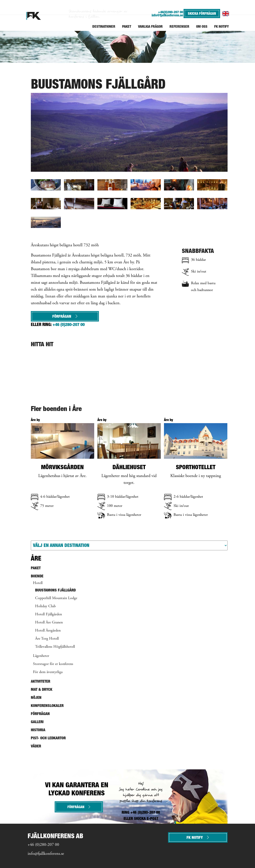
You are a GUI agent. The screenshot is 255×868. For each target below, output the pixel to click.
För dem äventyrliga (48, 672)
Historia (38, 730)
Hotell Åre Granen (49, 623)
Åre (36, 558)
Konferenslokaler (47, 706)
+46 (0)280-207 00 (69, 324)
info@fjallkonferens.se (167, 15)
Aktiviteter (41, 681)
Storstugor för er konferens (53, 664)
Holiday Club (45, 606)
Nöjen (36, 697)
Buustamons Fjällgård (55, 590)
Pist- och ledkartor (48, 738)
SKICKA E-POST (146, 818)
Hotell (38, 583)
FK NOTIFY (198, 837)
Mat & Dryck (42, 689)
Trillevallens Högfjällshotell (55, 647)
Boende (37, 576)
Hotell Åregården (48, 631)
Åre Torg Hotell (47, 639)
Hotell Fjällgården (48, 614)
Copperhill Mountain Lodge (56, 598)
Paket (36, 568)
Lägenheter (41, 656)
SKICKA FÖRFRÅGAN (202, 13)
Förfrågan (65, 316)
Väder (36, 746)
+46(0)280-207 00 (171, 12)
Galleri (37, 722)
